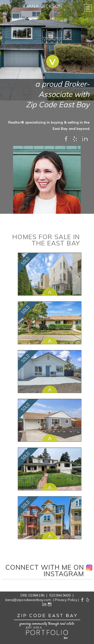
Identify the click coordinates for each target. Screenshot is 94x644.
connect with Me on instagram (45, 571)
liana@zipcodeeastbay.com (28, 600)
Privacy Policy (66, 600)
